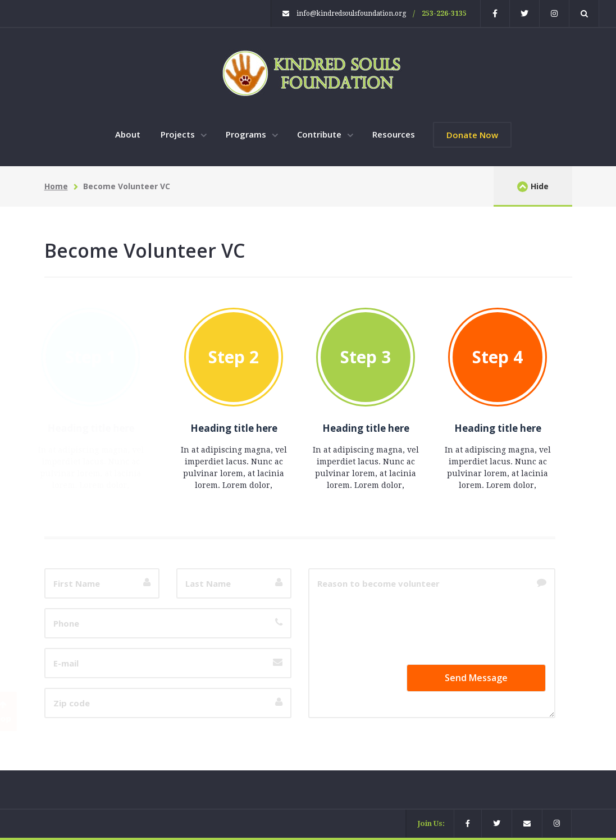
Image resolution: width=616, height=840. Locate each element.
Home (56, 186)
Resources (394, 134)
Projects (179, 134)
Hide (533, 186)
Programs (247, 134)
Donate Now (472, 135)
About (128, 134)
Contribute (320, 134)
